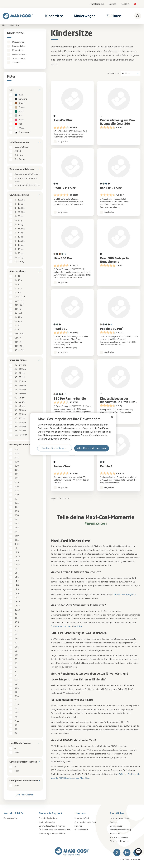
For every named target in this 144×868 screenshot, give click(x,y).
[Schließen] (112, 417)
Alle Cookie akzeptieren (91, 448)
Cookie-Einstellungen (55, 448)
